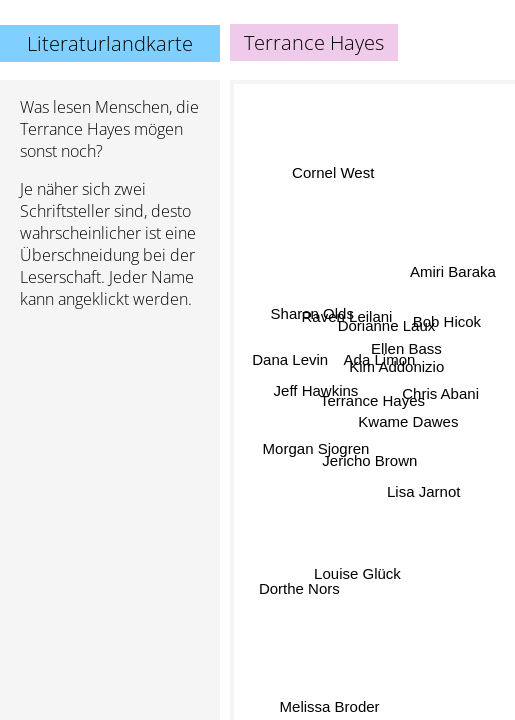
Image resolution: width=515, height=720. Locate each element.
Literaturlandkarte (110, 43)
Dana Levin (290, 360)
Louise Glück (358, 574)
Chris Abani (440, 397)
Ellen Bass (406, 347)
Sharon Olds (312, 311)
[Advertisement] (110, 431)
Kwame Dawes (408, 423)
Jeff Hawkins (316, 390)
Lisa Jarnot (423, 487)
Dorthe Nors (299, 588)
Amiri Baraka (453, 272)
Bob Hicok (446, 322)
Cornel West (332, 175)
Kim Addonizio (396, 364)
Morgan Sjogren (315, 448)
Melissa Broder (330, 706)
